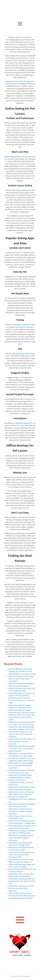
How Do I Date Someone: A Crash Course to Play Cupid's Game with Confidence (21, 734)
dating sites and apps (17, 164)
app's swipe (25, 337)
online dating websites (19, 190)
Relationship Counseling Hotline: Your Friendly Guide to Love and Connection (22, 741)
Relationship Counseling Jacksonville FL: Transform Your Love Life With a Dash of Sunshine (22, 749)
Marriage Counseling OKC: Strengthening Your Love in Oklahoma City (22, 799)
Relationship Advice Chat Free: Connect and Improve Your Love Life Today (21, 700)
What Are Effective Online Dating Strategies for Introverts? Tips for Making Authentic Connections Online (22, 671)
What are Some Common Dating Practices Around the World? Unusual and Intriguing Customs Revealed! (22, 896)
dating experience (18, 605)
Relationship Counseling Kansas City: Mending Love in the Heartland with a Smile (22, 881)
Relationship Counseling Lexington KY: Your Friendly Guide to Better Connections (21, 765)
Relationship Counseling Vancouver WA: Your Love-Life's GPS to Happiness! (21, 888)
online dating (12, 128)
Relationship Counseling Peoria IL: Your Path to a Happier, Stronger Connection (21, 811)
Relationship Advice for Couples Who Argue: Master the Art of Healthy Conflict (22, 717)
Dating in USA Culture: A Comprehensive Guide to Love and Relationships (21, 782)
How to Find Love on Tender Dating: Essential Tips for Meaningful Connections (21, 679)
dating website (28, 377)
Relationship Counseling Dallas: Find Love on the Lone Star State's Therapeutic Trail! (22, 855)
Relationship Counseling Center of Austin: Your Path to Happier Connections (21, 838)
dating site (17, 133)
